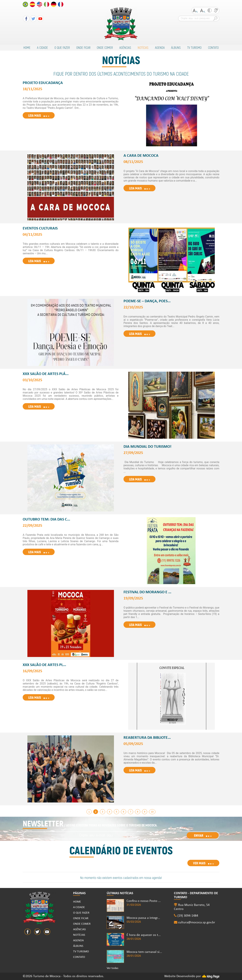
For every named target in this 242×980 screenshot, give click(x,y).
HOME (27, 47)
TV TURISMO (194, 47)
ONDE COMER (105, 47)
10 (152, 812)
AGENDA (160, 47)
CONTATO (213, 47)
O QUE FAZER (62, 47)
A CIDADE (42, 47)
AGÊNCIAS (125, 47)
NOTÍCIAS (143, 47)
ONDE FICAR (83, 47)
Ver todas (113, 968)
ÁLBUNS (176, 47)
